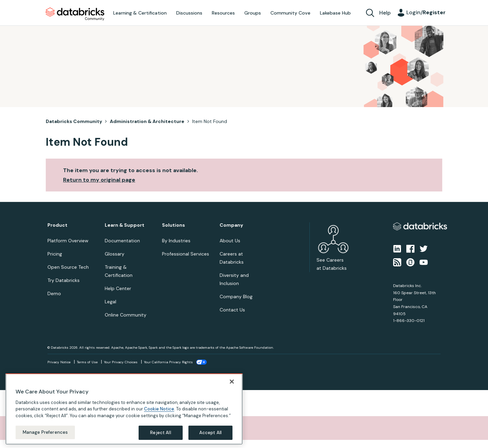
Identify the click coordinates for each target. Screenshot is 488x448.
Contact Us (232, 310)
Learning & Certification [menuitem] (140, 13)
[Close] (232, 382)
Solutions (174, 225)
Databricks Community (75, 14)
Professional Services (186, 254)
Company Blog (236, 297)
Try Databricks (64, 280)
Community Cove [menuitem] (290, 13)
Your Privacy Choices (121, 362)
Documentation (122, 241)
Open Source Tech (68, 267)
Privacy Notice (59, 362)
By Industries (176, 241)
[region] (124, 409)
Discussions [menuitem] (189, 13)
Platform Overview (68, 241)
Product (57, 225)
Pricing (55, 254)
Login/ (426, 12)
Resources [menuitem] (223, 13)
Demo (54, 293)
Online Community (126, 315)
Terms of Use (87, 362)
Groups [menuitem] (253, 13)
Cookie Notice (159, 410)
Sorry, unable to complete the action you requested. (86, 428)
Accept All (210, 433)
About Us (230, 241)
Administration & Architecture (147, 121)
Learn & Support (125, 225)
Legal (110, 302)
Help (385, 13)
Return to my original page (99, 180)
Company (231, 225)
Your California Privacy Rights (168, 362)
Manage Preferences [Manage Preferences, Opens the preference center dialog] (45, 433)
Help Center (118, 288)
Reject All (160, 433)
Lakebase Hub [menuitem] (335, 13)
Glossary (115, 254)
